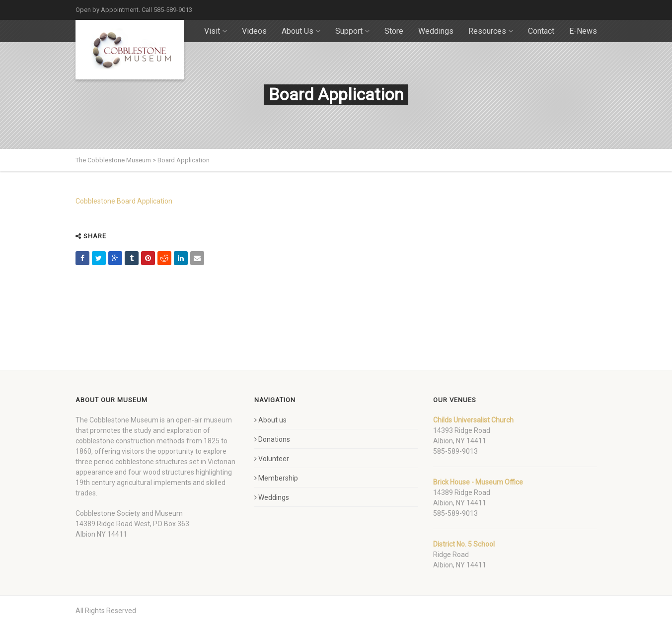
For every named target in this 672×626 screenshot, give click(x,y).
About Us (301, 31)
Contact (541, 31)
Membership (276, 478)
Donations (272, 439)
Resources (491, 31)
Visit (216, 31)
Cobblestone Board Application (124, 201)
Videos (254, 31)
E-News (583, 31)
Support (352, 31)
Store (394, 31)
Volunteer (272, 459)
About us (270, 420)
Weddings (436, 31)
